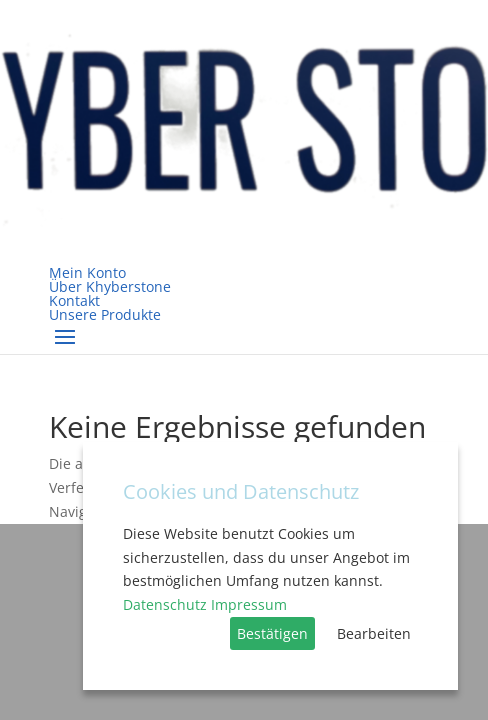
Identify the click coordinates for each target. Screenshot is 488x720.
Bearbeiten (374, 633)
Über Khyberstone (110, 286)
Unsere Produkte (105, 314)
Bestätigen (272, 633)
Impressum (249, 604)
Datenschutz (165, 604)
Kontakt (74, 300)
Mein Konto (87, 272)
